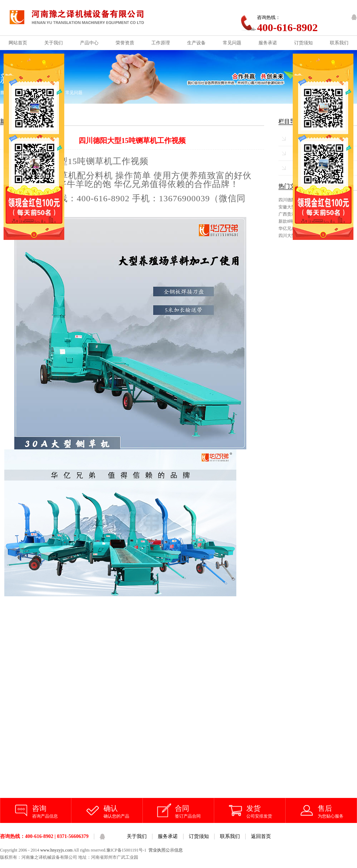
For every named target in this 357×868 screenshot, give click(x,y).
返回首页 (261, 836)
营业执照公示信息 (166, 850)
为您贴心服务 (337, 811)
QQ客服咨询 (354, 17)
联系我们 (230, 836)
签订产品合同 (195, 811)
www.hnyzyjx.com (57, 850)
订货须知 (199, 836)
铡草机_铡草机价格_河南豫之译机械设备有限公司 (83, 18)
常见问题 (74, 93)
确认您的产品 (123, 811)
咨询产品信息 (52, 811)
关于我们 (137, 836)
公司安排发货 (266, 811)
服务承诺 (168, 836)
